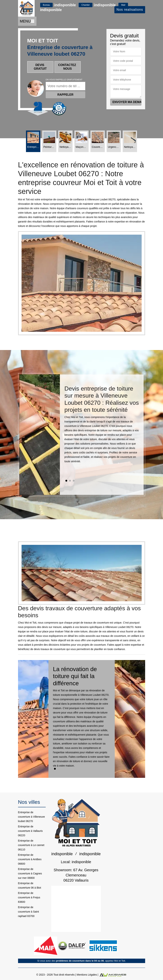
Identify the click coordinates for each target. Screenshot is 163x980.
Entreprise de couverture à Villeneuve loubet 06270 (31, 817)
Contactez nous (68, 67)
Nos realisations (130, 10)
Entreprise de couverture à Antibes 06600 (30, 859)
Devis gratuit (40, 67)
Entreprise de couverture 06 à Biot (30, 885)
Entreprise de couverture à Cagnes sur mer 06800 (30, 873)
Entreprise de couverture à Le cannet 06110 (31, 845)
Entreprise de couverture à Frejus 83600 (29, 897)
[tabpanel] (102, 426)
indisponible (65, 5)
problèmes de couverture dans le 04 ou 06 (80, 961)
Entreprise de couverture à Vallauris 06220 (30, 831)
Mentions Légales (87, 975)
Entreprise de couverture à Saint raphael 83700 (29, 912)
